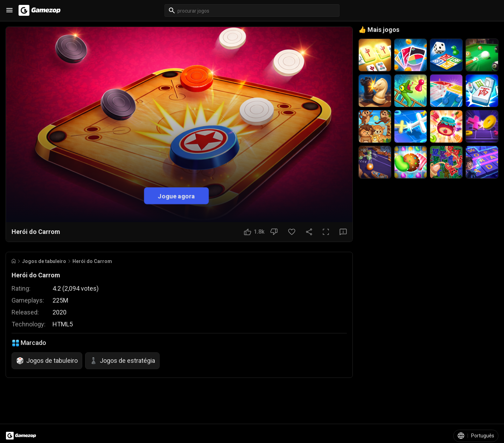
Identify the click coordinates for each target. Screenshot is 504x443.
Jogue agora (176, 196)
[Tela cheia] (326, 232)
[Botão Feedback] (343, 232)
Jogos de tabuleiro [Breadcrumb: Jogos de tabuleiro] (44, 261)
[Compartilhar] (309, 232)
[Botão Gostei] (254, 232)
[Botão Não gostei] (274, 232)
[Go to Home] (14, 261)
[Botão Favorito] (292, 232)
